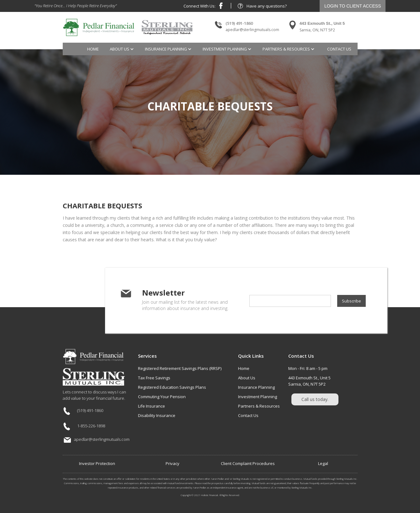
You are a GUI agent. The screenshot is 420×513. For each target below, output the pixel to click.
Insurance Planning (256, 387)
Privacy (173, 463)
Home (93, 49)
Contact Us (248, 415)
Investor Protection (97, 463)
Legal (323, 463)
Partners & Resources (259, 406)
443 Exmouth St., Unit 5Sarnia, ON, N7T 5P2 (309, 381)
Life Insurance (152, 406)
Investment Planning (258, 397)
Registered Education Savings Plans (172, 387)
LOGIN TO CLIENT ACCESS (353, 6)
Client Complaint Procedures (248, 463)
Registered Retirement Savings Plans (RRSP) (180, 368)
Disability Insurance (157, 415)
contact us (339, 49)
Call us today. (315, 399)
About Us (247, 378)
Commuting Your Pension (162, 397)
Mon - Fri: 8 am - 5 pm (308, 368)
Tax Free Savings (154, 378)
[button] (123, 49)
